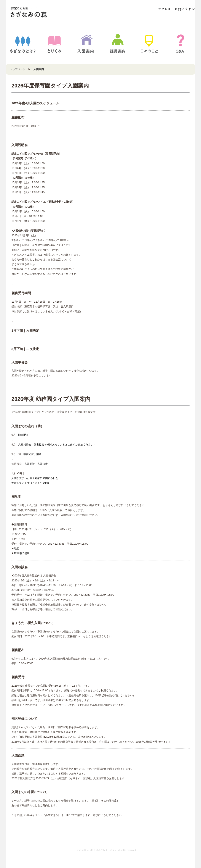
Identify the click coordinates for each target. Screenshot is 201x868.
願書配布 (23, 435)
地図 (17, 549)
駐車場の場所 (22, 553)
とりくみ (54, 43)
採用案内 (118, 43)
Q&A (181, 43)
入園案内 (86, 43)
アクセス (164, 9)
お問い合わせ (185, 9)
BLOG (149, 43)
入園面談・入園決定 (36, 464)
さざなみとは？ (23, 43)
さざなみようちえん (37, 13)
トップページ (18, 69)
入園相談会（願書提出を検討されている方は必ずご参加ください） (57, 445)
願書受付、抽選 (32, 454)
